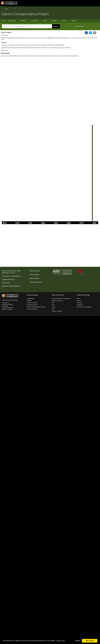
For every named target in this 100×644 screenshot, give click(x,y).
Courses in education (32, 309)
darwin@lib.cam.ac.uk (8, 273)
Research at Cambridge (83, 295)
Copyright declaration (8, 279)
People (45, 21)
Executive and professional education (36, 307)
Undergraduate (31, 299)
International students (32, 303)
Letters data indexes (35, 282)
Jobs (53, 309)
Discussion (80, 303)
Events (54, 307)
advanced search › (80, 26)
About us (74, 21)
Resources (64, 21)
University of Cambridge (10, 276)
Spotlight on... (80, 305)
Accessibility (5, 306)
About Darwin (12, 21)
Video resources (34, 278)
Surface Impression (15, 286)
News (53, 305)
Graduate (29, 301)
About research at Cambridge (84, 307)
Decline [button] (78, 641)
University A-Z (5, 303)
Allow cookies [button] (90, 641)
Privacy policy (6, 283)
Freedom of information (8, 308)
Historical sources (35, 271)
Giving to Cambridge (57, 311)
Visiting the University (57, 301)
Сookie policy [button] (60, 641)
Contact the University (7, 304)
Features (79, 301)
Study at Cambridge (32, 295)
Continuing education (32, 305)
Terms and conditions (7, 309)
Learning (54, 21)
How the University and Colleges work (61, 299)
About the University (58, 295)
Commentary (35, 21)
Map (53, 303)
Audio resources (34, 275)
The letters (23, 21)
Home (3, 9)
